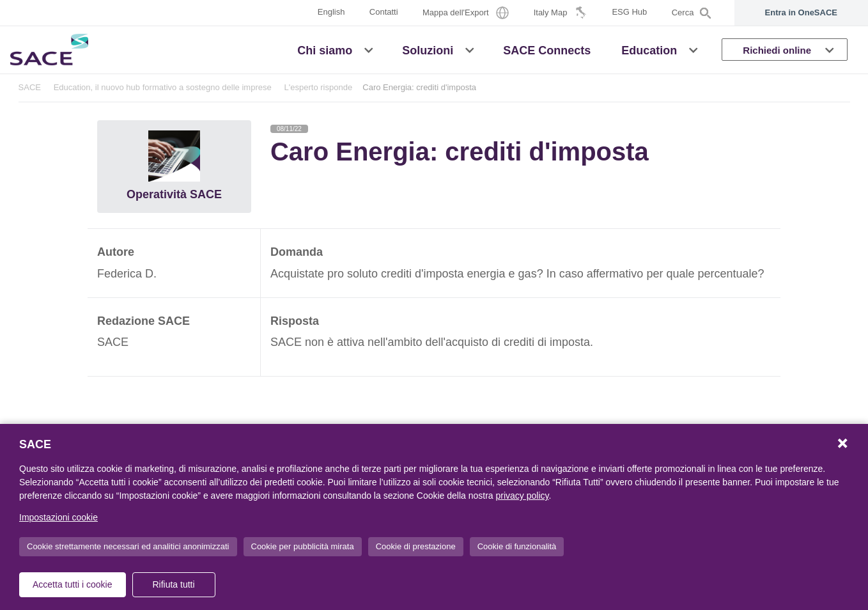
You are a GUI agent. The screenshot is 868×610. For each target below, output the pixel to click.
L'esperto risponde (318, 87)
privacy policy (523, 496)
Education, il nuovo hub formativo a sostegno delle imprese (163, 87)
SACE (30, 87)
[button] (368, 49)
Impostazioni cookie (58, 517)
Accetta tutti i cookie (73, 584)
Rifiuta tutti (173, 584)
